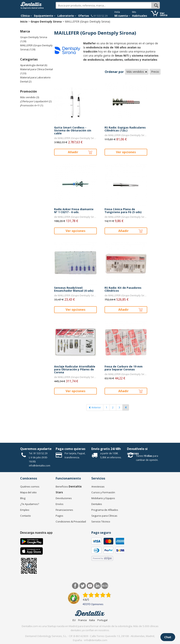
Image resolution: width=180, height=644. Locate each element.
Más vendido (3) (30, 97)
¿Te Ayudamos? (30, 504)
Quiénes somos (30, 486)
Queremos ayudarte (36, 449)
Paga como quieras (71, 449)
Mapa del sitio (28, 492)
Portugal (102, 620)
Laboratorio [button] (67, 16)
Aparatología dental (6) (34, 65)
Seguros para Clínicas (104, 516)
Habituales (140, 16)
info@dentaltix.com (40, 466)
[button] (26, 16)
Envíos (60, 504)
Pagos (59, 516)
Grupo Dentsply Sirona (46, 21)
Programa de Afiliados (105, 510)
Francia (82, 620)
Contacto (26, 516)
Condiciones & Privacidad (71, 521)
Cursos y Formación (103, 492)
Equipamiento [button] (45, 16)
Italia (92, 620)
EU (74, 620)
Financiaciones (64, 510)
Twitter (83, 586)
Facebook (75, 586)
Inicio (24, 21)
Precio (155, 72)
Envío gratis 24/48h (106, 449)
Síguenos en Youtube (90, 586)
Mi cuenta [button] (122, 16)
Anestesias (98, 486)
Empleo (25, 510)
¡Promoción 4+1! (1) (32, 105)
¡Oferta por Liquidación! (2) (36, 101)
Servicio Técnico (101, 521)
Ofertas (84, 16)
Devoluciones (64, 498)
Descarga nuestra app (36, 533)
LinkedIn (97, 586)
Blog (23, 498)
